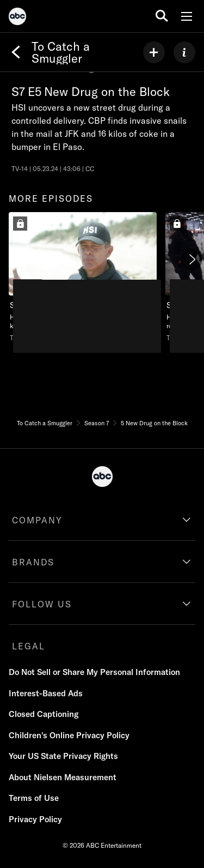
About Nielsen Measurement (63, 777)
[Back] (16, 52)
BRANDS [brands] (33, 562)
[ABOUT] (184, 52)
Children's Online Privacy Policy (69, 735)
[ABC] (17, 18)
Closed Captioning (44, 714)
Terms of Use (34, 798)
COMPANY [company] (37, 520)
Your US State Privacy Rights (63, 756)
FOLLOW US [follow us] (42, 604)
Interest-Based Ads (46, 693)
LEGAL (29, 646)
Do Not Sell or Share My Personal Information (94, 672)
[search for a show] (162, 16)
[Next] (191, 260)
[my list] (154, 52)
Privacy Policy (35, 819)
